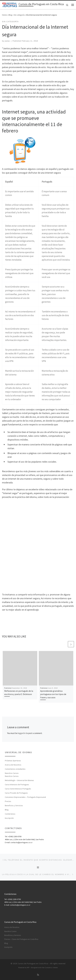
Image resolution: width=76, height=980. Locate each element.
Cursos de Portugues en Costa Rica (33, 964)
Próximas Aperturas (13, 761)
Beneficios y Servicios (14, 805)
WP (28, 968)
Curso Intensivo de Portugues (17, 785)
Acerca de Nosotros (13, 765)
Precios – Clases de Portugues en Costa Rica (21, 939)
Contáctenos (10, 814)
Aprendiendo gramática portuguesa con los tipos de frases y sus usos (53, 694)
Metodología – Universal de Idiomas (19, 780)
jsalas (7, 41)
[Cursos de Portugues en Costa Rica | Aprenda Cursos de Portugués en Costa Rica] (10, 4)
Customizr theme (51, 968)
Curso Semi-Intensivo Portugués (18, 789)
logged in (22, 733)
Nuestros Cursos (12, 773)
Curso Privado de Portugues (16, 793)
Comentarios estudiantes (15, 769)
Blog (10, 15)
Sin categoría (19, 15)
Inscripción (9, 818)
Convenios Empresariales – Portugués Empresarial (25, 797)
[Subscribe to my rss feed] (38, 975)
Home (4, 15)
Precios (8, 801)
